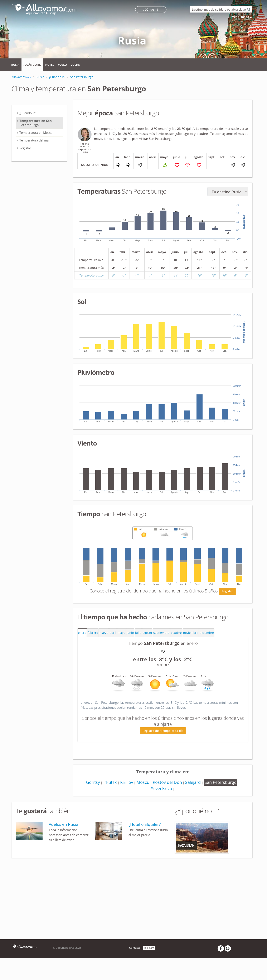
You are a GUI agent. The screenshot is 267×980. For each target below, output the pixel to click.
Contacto (135, 948)
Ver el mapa (242, 17)
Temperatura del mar (35, 140)
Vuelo (62, 65)
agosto (147, 633)
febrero (93, 633)
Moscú (143, 782)
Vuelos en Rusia (64, 824)
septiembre (161, 633)
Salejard (193, 782)
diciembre (207, 633)
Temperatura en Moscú (36, 133)
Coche (75, 65)
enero (82, 633)
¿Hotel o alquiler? (145, 824)
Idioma (149, 948)
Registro (227, 591)
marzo (104, 633)
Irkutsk (110, 782)
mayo (121, 633)
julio (138, 633)
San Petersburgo (221, 782)
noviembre (191, 633)
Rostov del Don (167, 782)
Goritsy (93, 782)
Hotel (50, 65)
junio (130, 633)
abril (113, 633)
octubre (176, 633)
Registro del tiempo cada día (163, 731)
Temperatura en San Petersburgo (36, 123)
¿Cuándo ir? (32, 65)
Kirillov (127, 782)
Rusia (15, 65)
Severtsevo (162, 789)
